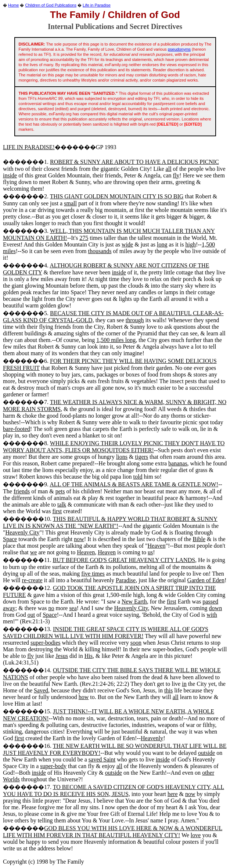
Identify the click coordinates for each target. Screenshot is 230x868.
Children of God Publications (51, 5)
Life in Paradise (97, 5)
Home (13, 5)
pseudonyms (179, 49)
